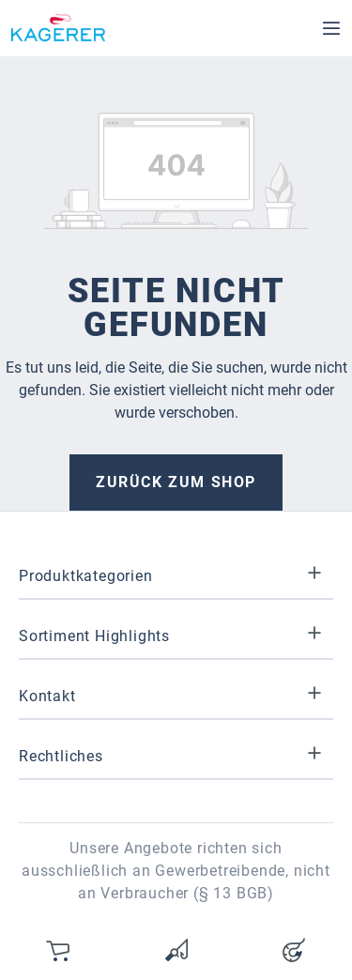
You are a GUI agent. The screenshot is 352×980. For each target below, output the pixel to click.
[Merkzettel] (176, 950)
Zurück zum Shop (176, 482)
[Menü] (331, 28)
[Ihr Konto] (294, 950)
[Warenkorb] (59, 950)
